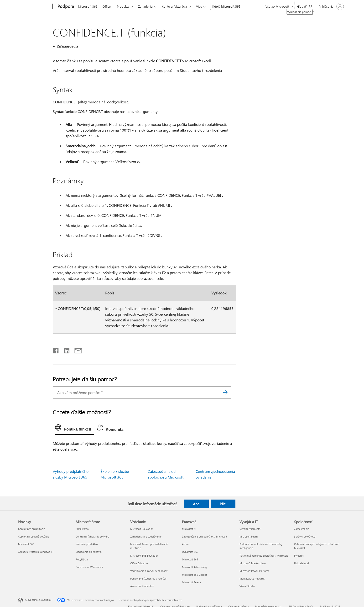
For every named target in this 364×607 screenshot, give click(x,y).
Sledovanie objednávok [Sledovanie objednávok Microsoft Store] (89, 552)
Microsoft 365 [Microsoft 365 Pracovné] (190, 559)
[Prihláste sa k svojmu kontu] (331, 6)
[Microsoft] (34, 7)
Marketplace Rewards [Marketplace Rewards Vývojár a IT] (252, 578)
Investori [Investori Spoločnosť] (299, 556)
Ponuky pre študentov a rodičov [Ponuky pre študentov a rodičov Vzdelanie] (148, 578)
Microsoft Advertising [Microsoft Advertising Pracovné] (194, 567)
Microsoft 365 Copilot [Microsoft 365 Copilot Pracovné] (195, 575)
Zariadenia (145, 6)
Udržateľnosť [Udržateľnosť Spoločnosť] (302, 563)
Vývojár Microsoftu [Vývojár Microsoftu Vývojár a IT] (250, 529)
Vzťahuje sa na (67, 46)
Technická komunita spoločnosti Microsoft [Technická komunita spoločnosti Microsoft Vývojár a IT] (264, 556)
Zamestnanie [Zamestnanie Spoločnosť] (302, 529)
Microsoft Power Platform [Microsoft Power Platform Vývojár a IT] (254, 571)
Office (107, 6)
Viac (199, 6)
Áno (196, 504)
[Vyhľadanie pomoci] (304, 6)
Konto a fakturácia (174, 6)
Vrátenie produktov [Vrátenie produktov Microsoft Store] (87, 544)
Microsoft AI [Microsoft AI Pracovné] (189, 529)
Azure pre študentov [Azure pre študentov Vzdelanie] (142, 586)
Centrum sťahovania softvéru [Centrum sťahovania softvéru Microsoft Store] (92, 536)
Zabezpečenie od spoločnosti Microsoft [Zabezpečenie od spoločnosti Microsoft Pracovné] (205, 536)
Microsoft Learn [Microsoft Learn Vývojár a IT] (249, 536)
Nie (223, 504)
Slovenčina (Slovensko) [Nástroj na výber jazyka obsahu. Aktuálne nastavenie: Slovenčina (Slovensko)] (38, 600)
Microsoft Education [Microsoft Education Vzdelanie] (142, 529)
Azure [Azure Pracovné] (185, 544)
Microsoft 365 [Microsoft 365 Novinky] (26, 544)
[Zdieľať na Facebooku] (56, 350)
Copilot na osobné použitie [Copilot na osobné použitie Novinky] (34, 536)
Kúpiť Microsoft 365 (226, 6)
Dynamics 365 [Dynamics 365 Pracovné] (190, 552)
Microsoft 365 (88, 6)
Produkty (123, 6)
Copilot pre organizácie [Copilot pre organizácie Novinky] (32, 529)
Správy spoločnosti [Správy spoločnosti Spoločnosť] (305, 536)
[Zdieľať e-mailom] (76, 350)
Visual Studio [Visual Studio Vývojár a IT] (247, 586)
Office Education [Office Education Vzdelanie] (140, 563)
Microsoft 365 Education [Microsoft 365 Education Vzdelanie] (144, 556)
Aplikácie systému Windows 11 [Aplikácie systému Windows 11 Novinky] (36, 552)
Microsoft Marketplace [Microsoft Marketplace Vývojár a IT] (253, 563)
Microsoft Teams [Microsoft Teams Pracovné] (192, 582)
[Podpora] (65, 7)
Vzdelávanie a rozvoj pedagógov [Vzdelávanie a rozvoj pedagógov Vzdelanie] (149, 571)
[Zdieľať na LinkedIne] (65, 350)
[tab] (74, 429)
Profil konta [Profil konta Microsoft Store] (82, 529)
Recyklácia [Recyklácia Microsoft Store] (82, 559)
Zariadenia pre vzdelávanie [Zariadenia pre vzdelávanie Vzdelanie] (146, 536)
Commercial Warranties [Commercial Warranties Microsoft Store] (89, 567)
